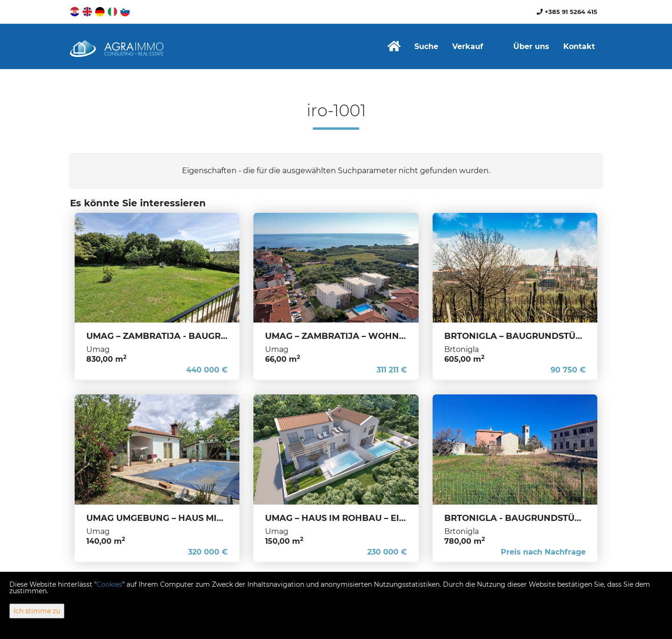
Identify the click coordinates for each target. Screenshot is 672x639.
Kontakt (579, 46)
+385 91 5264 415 (567, 12)
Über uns (531, 46)
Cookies (109, 584)
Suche (426, 46)
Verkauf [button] (468, 46)
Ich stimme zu (37, 611)
